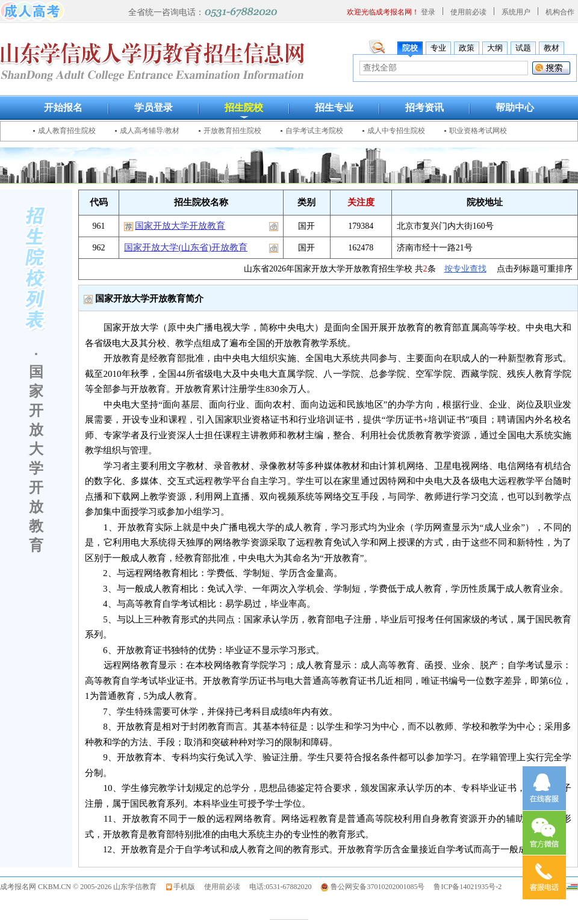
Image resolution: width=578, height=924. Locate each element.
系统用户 (516, 12)
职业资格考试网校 (478, 131)
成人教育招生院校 (67, 131)
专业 (438, 48)
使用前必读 (468, 12)
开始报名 (63, 107)
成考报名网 (18, 887)
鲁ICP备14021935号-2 (468, 887)
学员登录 (154, 107)
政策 (467, 48)
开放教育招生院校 (232, 131)
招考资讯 (424, 107)
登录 (428, 12)
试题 (523, 48)
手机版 (184, 887)
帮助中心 (515, 107)
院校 (410, 48)
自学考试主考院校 (314, 131)
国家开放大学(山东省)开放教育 (186, 247)
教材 (552, 48)
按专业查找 (465, 269)
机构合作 (560, 12)
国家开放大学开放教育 (180, 226)
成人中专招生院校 (396, 131)
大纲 (495, 48)
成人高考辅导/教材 (150, 131)
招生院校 (244, 107)
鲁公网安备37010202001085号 (378, 887)
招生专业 (334, 107)
